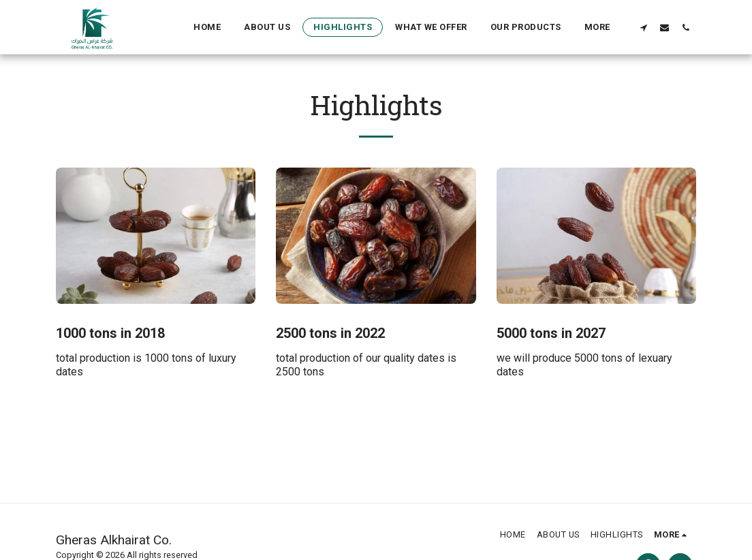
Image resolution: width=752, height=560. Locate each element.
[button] (643, 27)
